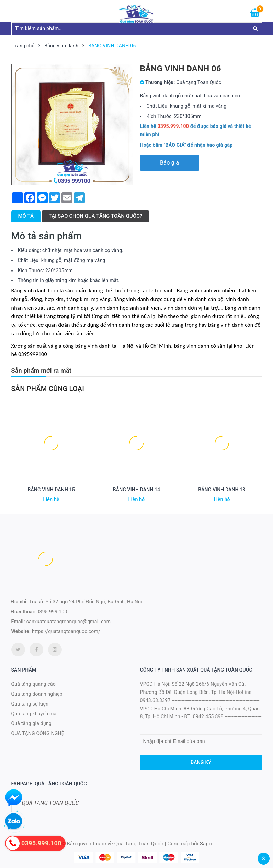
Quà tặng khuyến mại (35, 714)
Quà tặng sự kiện (30, 704)
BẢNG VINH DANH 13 (222, 490)
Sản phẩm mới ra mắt (41, 370)
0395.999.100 (52, 612)
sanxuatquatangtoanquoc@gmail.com (69, 622)
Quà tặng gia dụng (32, 723)
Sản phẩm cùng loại (48, 389)
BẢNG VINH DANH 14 (136, 490)
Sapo (206, 844)
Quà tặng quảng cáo (33, 684)
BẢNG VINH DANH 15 (51, 490)
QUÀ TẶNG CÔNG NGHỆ (38, 733)
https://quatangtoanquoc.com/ (66, 631)
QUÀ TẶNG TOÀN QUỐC (50, 803)
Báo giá (169, 163)
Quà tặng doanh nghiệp (37, 694)
